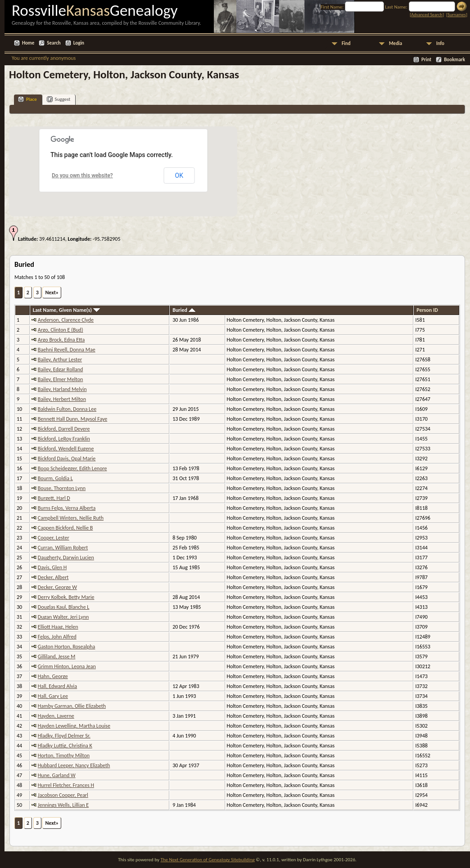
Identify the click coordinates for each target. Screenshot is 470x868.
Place (27, 99)
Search (54, 43)
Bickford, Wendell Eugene (66, 449)
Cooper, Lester (54, 538)
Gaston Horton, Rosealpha (66, 647)
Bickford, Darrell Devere (64, 429)
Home (28, 43)
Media (395, 43)
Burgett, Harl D (54, 498)
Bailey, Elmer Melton (61, 379)
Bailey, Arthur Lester (60, 360)
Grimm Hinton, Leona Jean (67, 666)
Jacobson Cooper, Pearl (63, 795)
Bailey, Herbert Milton (62, 399)
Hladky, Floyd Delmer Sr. (64, 736)
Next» (52, 292)
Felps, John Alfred (57, 637)
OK (179, 175)
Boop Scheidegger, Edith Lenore (72, 468)
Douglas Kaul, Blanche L (64, 607)
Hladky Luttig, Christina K (65, 746)
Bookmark (454, 60)
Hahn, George (53, 676)
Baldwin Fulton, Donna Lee (67, 409)
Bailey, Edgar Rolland (60, 369)
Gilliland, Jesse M (57, 657)
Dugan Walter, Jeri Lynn (63, 617)
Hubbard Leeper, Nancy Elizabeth (74, 765)
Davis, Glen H (52, 567)
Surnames (456, 15)
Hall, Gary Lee (53, 696)
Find (346, 43)
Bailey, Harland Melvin (62, 389)
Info (440, 43)
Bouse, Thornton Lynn (62, 488)
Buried (184, 310)
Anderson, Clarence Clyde (66, 320)
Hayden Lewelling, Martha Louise (74, 726)
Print (426, 60)
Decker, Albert (53, 577)
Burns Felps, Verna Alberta (67, 508)
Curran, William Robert (63, 548)
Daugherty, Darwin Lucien (66, 558)
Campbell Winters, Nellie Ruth (71, 518)
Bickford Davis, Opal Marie (67, 459)
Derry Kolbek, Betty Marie (66, 597)
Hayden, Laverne (56, 716)
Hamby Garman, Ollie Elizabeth (72, 706)
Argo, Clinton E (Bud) (61, 330)
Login (79, 43)
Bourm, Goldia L (55, 478)
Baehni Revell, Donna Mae (67, 350)
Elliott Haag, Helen (58, 627)
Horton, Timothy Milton (64, 756)
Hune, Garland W (57, 775)
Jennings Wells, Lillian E (63, 805)
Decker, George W (57, 587)
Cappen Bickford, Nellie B (66, 528)
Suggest (59, 99)
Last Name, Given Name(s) (66, 310)
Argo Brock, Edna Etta (61, 340)
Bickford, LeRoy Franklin (64, 439)
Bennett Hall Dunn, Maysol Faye (72, 419)
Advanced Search (427, 15)
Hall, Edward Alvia (57, 686)
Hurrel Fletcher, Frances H (66, 785)
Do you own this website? (82, 175)
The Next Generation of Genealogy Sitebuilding (207, 860)
